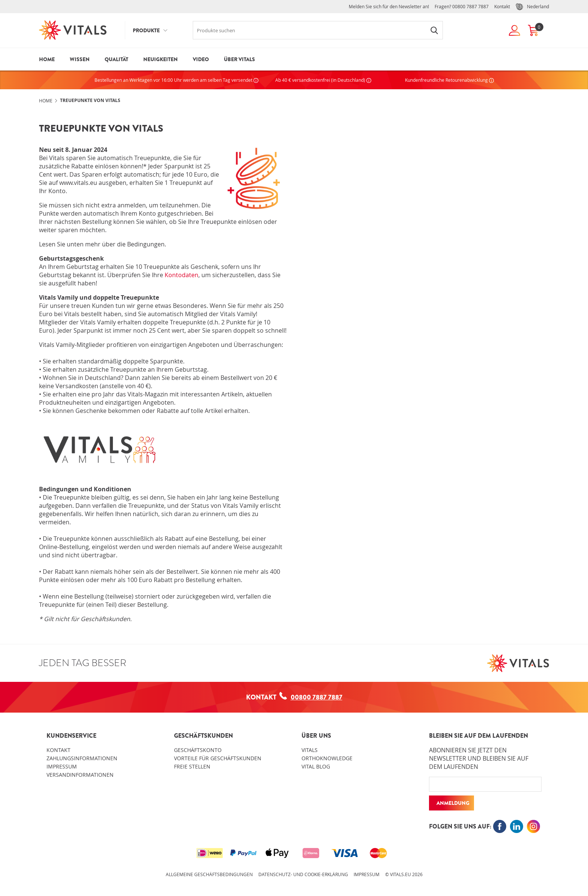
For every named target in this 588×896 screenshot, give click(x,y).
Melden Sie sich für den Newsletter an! (389, 6)
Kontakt (502, 6)
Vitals (310, 750)
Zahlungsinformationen (82, 758)
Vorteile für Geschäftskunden (218, 758)
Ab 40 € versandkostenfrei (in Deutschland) (323, 80)
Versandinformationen (80, 775)
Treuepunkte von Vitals (90, 100)
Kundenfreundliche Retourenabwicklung (449, 80)
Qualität (116, 59)
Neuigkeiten (160, 59)
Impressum (62, 766)
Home (47, 59)
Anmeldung (453, 803)
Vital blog (316, 766)
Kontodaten (181, 275)
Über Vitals (239, 59)
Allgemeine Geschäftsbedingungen (209, 874)
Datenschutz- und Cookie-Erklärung (303, 874)
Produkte (146, 30)
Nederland (532, 7)
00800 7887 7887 (470, 6)
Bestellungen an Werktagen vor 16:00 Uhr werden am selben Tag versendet (176, 80)
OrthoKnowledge (327, 758)
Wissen (80, 59)
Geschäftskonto (198, 750)
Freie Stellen (192, 766)
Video (201, 59)
